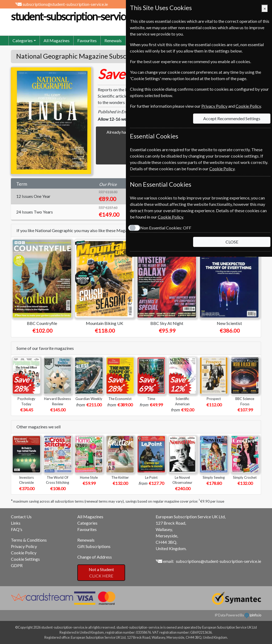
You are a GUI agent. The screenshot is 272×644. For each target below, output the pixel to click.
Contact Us (21, 517)
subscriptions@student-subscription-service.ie (65, 4)
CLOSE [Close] (232, 242)
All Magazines (57, 40)
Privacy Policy (24, 546)
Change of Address (95, 557)
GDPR (17, 565)
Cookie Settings (25, 559)
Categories (87, 523)
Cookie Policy (24, 553)
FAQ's (17, 529)
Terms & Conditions (29, 540)
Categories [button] (23, 40)
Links (16, 523)
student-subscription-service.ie (88, 16)
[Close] (265, 8)
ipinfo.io (253, 615)
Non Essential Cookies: (166, 228)
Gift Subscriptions (94, 546)
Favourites (87, 40)
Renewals (113, 40)
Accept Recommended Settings (232, 118)
